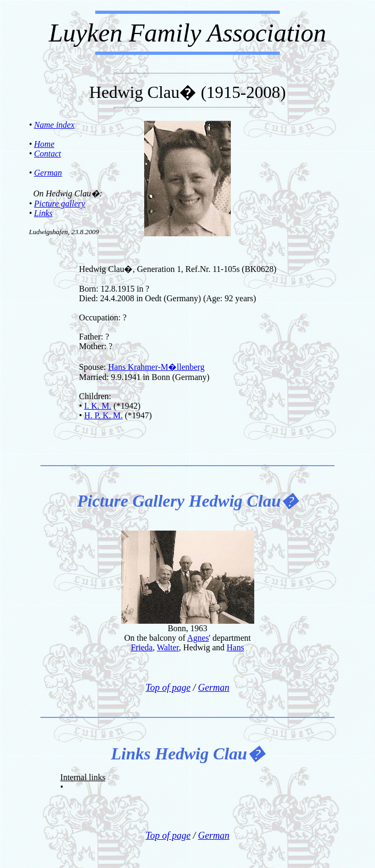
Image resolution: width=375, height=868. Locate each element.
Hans (235, 647)
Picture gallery (60, 204)
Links (43, 213)
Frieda (142, 647)
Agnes (198, 638)
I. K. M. (98, 406)
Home (44, 144)
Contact (48, 154)
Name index (54, 125)
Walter (168, 647)
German (48, 173)
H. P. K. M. (103, 415)
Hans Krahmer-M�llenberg (156, 367)
